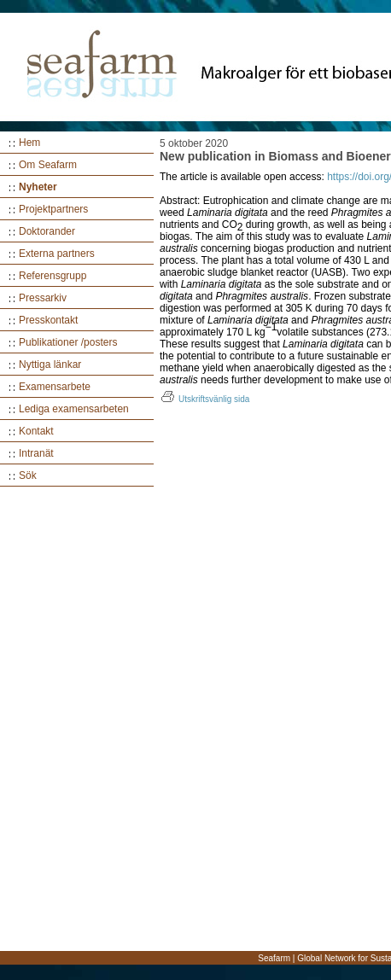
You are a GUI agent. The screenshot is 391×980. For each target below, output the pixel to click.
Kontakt (36, 431)
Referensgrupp (53, 276)
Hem (29, 143)
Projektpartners (53, 209)
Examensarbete (55, 387)
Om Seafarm (48, 165)
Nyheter (38, 187)
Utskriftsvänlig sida (204, 399)
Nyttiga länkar (50, 365)
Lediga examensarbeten (74, 409)
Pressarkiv (43, 298)
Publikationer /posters (68, 342)
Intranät (36, 453)
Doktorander (47, 231)
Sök (28, 475)
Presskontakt (48, 320)
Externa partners (57, 254)
